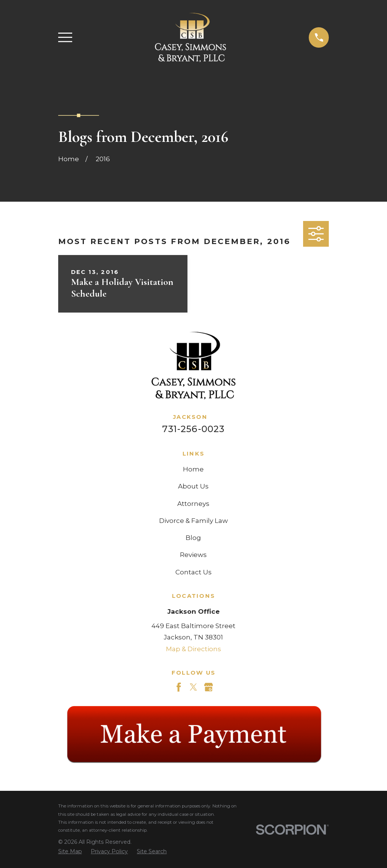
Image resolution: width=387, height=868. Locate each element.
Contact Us (193, 572)
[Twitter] (193, 687)
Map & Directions (193, 649)
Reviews (193, 555)
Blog (193, 538)
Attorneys (193, 504)
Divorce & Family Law (193, 521)
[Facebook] (179, 687)
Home (193, 469)
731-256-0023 (193, 429)
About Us (193, 486)
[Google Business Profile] (209, 687)
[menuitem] (70, 852)
